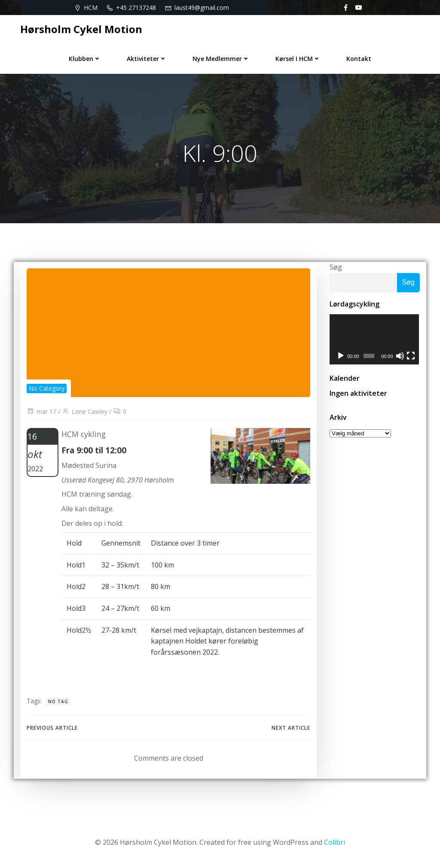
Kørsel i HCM (298, 59)
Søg (336, 267)
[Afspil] (341, 356)
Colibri (335, 842)
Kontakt (359, 59)
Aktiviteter (147, 59)
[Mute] (400, 356)
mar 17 (41, 411)
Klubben (85, 59)
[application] (375, 340)
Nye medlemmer (221, 59)
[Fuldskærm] (411, 356)
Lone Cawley (85, 411)
